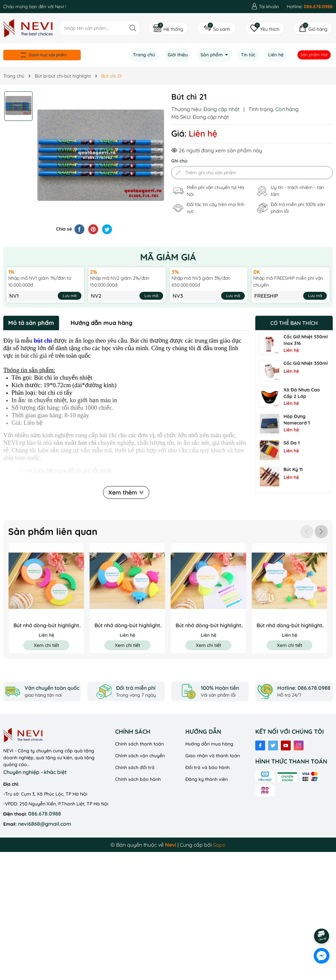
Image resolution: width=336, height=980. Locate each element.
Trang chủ (144, 55)
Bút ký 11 (293, 469)
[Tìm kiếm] (133, 28)
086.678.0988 (45, 814)
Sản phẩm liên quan (53, 531)
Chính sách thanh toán (139, 744)
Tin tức (248, 55)
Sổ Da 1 (292, 443)
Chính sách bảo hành (138, 779)
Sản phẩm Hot (314, 55)
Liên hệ (276, 55)
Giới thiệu (178, 55)
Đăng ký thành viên (207, 779)
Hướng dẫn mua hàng (209, 744)
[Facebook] (260, 745)
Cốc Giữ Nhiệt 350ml (306, 363)
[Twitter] (273, 745)
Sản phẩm (212, 55)
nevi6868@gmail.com (45, 824)
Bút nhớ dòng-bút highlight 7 (127, 625)
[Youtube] (286, 745)
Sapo (219, 845)
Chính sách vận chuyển (140, 756)
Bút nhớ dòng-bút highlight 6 (208, 625)
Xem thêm (126, 492)
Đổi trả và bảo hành (208, 767)
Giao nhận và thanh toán (213, 756)
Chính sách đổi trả (135, 767)
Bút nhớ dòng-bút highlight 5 (289, 625)
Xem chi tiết (46, 645)
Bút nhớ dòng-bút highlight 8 (46, 625)
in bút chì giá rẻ (34, 356)
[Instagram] (299, 745)
